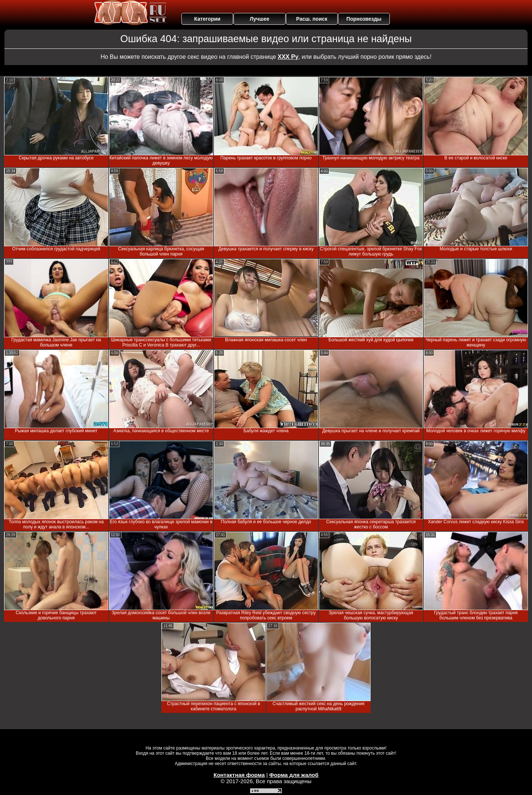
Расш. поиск (312, 19)
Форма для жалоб (294, 775)
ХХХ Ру (288, 57)
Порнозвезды (364, 19)
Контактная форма (239, 775)
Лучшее (260, 19)
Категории (207, 19)
